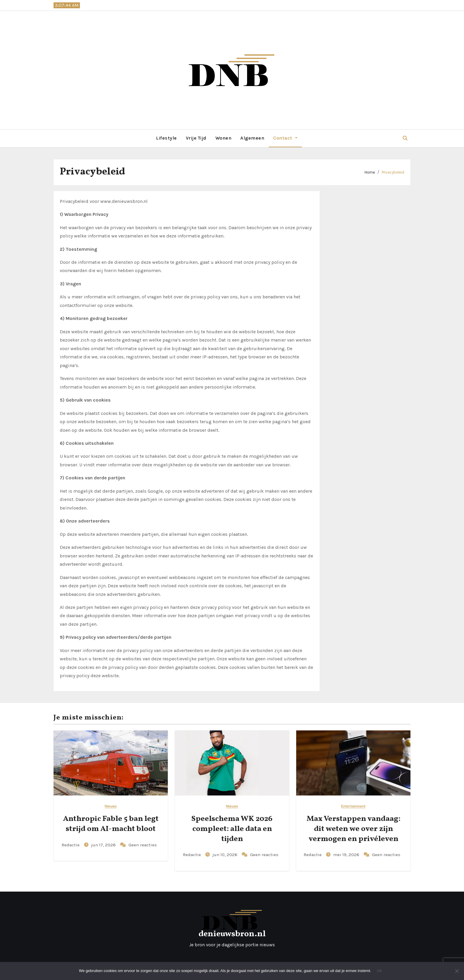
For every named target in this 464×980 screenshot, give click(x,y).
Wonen (224, 138)
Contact (285, 138)
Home (370, 172)
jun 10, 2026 (225, 855)
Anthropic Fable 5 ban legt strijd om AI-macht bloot (111, 824)
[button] (405, 138)
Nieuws (111, 806)
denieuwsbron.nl (232, 934)
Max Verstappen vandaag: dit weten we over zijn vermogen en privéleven (353, 829)
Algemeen (252, 138)
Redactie (71, 845)
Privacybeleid (393, 172)
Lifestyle (166, 138)
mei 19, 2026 (347, 855)
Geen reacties (143, 845)
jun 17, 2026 (104, 845)
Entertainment (353, 806)
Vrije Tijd (196, 138)
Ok (380, 971)
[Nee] (457, 971)
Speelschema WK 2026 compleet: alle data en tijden (232, 829)
